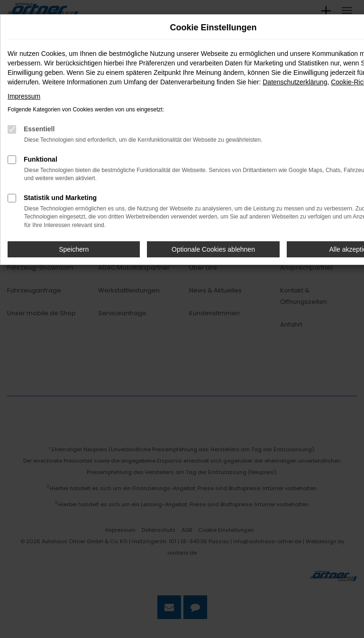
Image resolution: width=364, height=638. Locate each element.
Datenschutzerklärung (295, 82)
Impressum (24, 96)
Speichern (74, 249)
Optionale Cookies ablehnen (213, 249)
